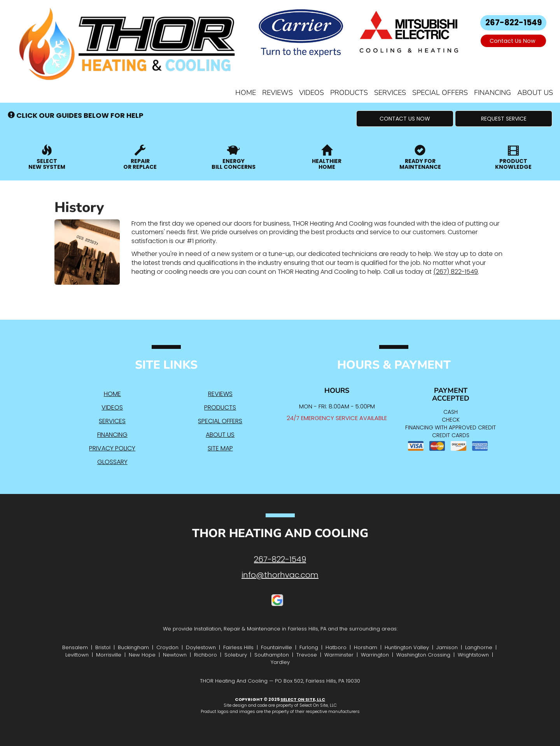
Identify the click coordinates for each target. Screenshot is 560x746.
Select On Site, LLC (303, 699)
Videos (311, 93)
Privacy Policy (112, 448)
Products (349, 93)
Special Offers (440, 93)
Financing (493, 93)
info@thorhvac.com (280, 575)
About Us (535, 93)
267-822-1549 (280, 559)
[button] (405, 119)
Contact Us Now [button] (513, 41)
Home (246, 93)
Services (390, 93)
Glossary (112, 462)
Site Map (220, 448)
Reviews (277, 93)
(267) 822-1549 (456, 272)
